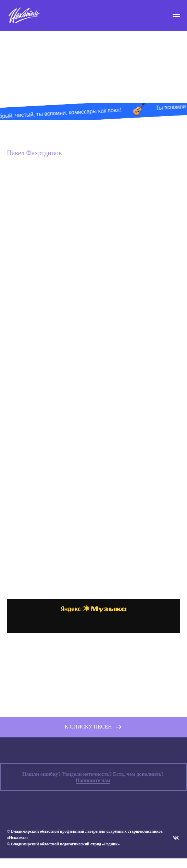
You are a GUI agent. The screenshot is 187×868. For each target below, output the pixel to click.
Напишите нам (93, 790)
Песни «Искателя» (93, 54)
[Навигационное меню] (176, 15)
